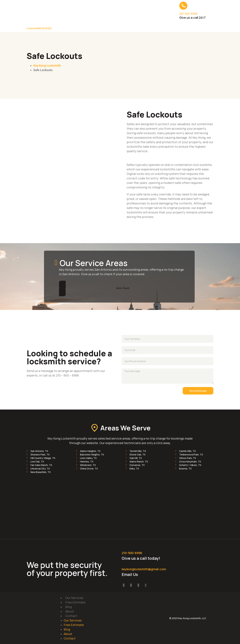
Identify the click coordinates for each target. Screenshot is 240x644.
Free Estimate (75, 602)
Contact (71, 616)
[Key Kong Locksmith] (120, 502)
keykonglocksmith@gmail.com (144, 569)
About (70, 611)
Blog (68, 607)
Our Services (74, 598)
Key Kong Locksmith (47, 66)
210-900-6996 (188, 14)
